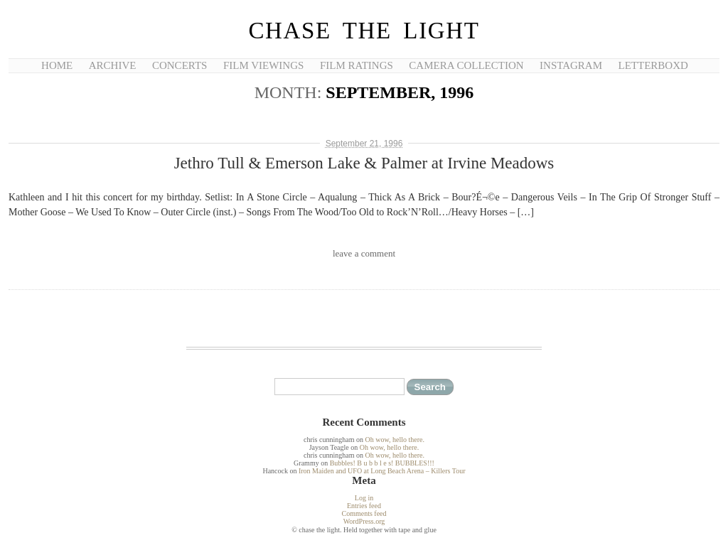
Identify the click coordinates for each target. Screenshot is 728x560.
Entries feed (364, 506)
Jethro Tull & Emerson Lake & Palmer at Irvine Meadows (364, 163)
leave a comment (364, 253)
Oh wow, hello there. (395, 440)
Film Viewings (263, 65)
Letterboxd (653, 65)
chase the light (364, 31)
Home (57, 65)
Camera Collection (466, 65)
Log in (364, 498)
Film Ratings (357, 65)
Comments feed (364, 513)
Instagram (571, 65)
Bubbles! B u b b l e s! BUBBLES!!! (382, 463)
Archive (113, 65)
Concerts (180, 65)
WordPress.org (364, 521)
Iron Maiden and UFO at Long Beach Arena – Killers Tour (382, 471)
